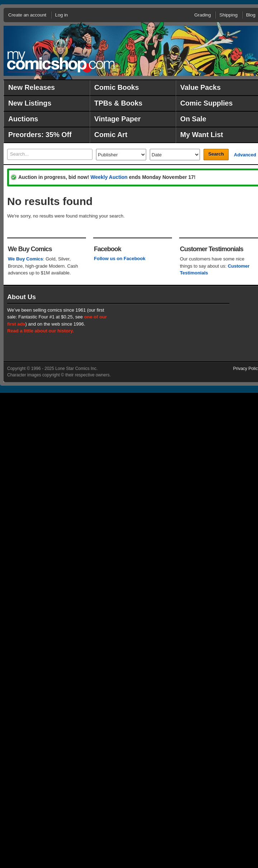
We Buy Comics (25, 259)
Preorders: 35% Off (40, 135)
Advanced (245, 155)
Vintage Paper (118, 119)
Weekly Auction (109, 177)
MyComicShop (61, 62)
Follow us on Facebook (120, 259)
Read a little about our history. (40, 331)
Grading (202, 15)
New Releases (32, 87)
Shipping (228, 15)
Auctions (23, 119)
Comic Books (117, 87)
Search (216, 154)
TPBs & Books (118, 103)
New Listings (30, 103)
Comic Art (111, 135)
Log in (61, 15)
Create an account (27, 15)
